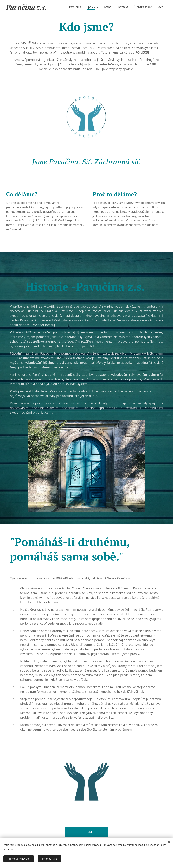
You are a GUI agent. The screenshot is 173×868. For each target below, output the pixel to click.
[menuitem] (76, 7)
